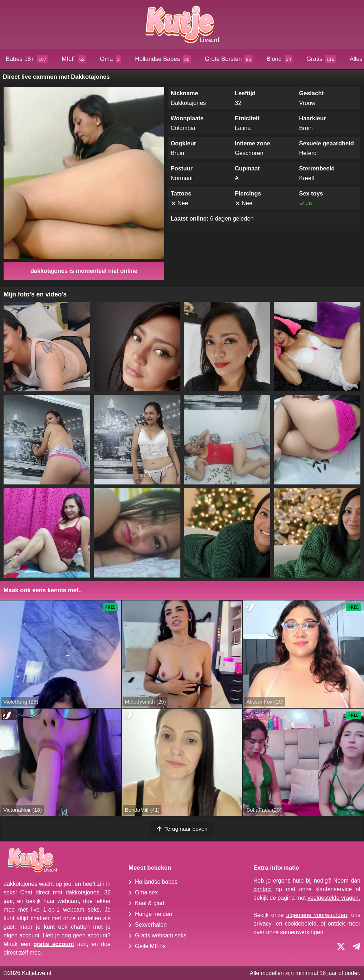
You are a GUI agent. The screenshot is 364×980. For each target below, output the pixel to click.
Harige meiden (154, 914)
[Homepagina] (182, 25)
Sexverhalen (151, 925)
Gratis (321, 59)
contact (263, 889)
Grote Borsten (229, 59)
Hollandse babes (156, 882)
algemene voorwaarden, (317, 915)
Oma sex (146, 892)
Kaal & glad (150, 903)
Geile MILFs (150, 946)
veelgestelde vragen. (334, 898)
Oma (110, 59)
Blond (280, 59)
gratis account (54, 944)
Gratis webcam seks (161, 935)
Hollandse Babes (163, 59)
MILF (74, 59)
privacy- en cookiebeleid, (286, 924)
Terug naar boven (182, 829)
